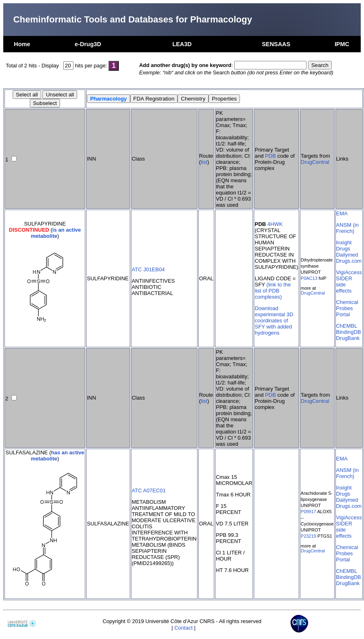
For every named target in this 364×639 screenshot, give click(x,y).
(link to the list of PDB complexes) (273, 291)
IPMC (342, 44)
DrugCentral (315, 162)
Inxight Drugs (344, 246)
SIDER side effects (344, 285)
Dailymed (347, 255)
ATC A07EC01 (149, 490)
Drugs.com (349, 261)
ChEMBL (347, 326)
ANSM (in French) (347, 228)
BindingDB (349, 332)
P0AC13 (309, 278)
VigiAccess (349, 272)
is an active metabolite (56, 233)
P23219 (309, 536)
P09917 (309, 512)
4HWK (275, 224)
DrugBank (348, 338)
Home (22, 44)
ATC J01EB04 (148, 269)
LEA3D (182, 44)
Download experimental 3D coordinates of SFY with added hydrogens (274, 321)
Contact (183, 628)
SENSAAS (276, 44)
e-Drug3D (88, 44)
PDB (270, 156)
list (204, 162)
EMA (342, 213)
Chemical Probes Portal (347, 308)
